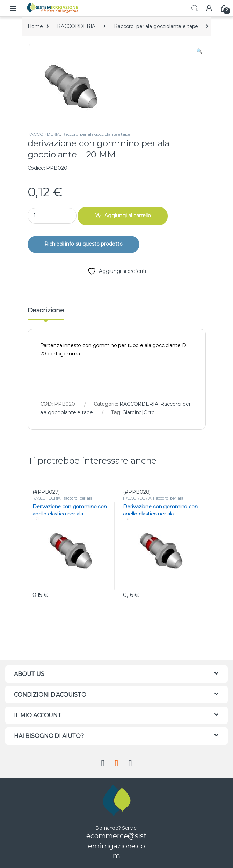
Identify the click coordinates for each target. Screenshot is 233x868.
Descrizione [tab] (46, 311)
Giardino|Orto (138, 412)
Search (195, 8)
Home (35, 26)
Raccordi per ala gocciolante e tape (156, 26)
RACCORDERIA (76, 26)
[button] (199, 51)
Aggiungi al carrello (128, 216)
